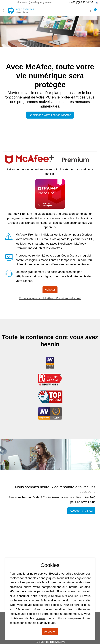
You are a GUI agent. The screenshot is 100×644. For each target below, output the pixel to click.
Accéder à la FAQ (81, 511)
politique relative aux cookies (59, 596)
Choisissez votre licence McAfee (50, 115)
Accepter (50, 631)
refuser (40, 618)
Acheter (50, 290)
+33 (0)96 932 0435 (81, 2)
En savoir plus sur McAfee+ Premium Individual (50, 298)
